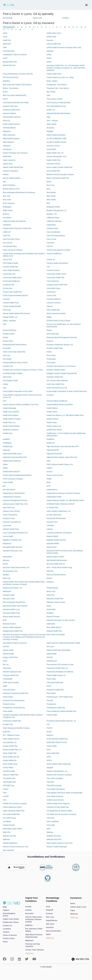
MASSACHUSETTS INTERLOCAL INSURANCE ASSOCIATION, (65, 552)
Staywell (50, 768)
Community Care (9, 274)
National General (9, 624)
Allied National (8, 142)
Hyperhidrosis (52, 920)
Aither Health (51, 124)
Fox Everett (51, 363)
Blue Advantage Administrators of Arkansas (19, 192)
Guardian (50, 395)
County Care (51, 295)
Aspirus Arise (8, 164)
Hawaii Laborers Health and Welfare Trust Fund (21, 405)
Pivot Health (51, 693)
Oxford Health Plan (54, 44)
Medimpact (7, 591)
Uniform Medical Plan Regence (58, 804)
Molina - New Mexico (11, 88)
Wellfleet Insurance (54, 836)
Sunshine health (9, 771)
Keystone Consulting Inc (12, 522)
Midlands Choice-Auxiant (56, 602)
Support (6, 910)
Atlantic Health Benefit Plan (13, 167)
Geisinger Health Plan (55, 377)
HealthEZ (6, 439)
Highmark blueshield (54, 454)
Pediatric (66, 18)
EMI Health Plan (53, 334)
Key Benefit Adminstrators (56, 518)
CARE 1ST (7, 232)
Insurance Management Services (15, 500)
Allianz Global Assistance (56, 135)
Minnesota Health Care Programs (15, 606)
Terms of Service (10, 935)
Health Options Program (12, 419)
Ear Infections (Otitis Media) (34, 930)
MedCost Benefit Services (56, 575)
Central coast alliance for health (58, 250)
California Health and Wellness (14, 221)
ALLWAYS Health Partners (56, 142)
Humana (50, 40)
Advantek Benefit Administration (58, 113)
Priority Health (52, 715)
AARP (5, 58)
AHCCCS (6, 121)
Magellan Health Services (56, 540)
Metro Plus (51, 595)
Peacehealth (8, 679)
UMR (5, 47)
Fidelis (49, 352)
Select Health (52, 746)
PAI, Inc (6, 665)
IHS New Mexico (9, 490)
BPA (48, 203)
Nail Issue (50, 924)
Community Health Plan (55, 278)
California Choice (53, 218)
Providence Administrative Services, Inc (61, 721)
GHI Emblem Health (10, 381)
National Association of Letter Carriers (61, 620)
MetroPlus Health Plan (55, 599)
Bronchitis (30, 914)
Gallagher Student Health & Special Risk (62, 373)
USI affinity (7, 821)
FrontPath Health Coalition (13, 373)
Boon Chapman (9, 203)
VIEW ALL (30, 953)
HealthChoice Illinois (54, 430)
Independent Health (54, 497)
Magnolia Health (53, 543)
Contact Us (7, 925)
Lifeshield (50, 526)
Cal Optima (7, 218)
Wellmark (6, 839)
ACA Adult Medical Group (56, 106)
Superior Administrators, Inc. (57, 771)
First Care (7, 355)
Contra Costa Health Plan (12, 292)
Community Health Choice (56, 274)
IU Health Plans (52, 508)
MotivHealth (51, 609)
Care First (7, 236)
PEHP (49, 686)
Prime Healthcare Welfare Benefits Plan (61, 711)
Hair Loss (50, 917)
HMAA (5, 464)
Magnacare (7, 543)
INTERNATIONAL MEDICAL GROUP (60, 504)
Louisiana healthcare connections (59, 533)
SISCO (49, 760)
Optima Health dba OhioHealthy (58, 650)
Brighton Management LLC (57, 210)
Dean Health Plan (53, 310)
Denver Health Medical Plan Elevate (16, 313)
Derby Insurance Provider (56, 313)
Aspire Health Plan (54, 160)
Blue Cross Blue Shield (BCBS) (15, 95)
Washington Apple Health (12, 829)
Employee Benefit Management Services (62, 337)
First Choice (51, 355)
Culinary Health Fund (11, 303)
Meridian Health (9, 595)
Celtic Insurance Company (13, 250)
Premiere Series (9, 704)
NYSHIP (6, 647)
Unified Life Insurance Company (15, 804)
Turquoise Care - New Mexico (58, 88)
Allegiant (50, 131)
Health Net (7, 40)
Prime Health (8, 711)
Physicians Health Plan (55, 690)
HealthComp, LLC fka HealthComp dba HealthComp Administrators (66, 434)
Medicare (50, 51)
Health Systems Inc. (54, 426)
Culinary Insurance (54, 303)
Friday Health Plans (54, 74)
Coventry (6, 299)
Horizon (49, 472)
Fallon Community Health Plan (14, 352)
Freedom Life (8, 366)
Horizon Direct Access (55, 475)
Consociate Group (53, 288)
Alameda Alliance (9, 128)
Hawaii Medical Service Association (60, 405)
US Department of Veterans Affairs (59, 811)
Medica (49, 578)
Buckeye (6, 214)
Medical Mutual (52, 588)
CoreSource (51, 292)
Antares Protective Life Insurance (15, 153)
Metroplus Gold (9, 599)
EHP (5, 324)
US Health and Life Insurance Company (61, 814)
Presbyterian (51, 704)
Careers (6, 932)
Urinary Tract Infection (35, 950)
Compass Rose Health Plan (57, 285)
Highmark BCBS (53, 450)
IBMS (49, 482)
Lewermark (7, 526)
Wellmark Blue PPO (54, 839)
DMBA (49, 317)
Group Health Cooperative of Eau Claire (18, 391)
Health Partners (52, 419)
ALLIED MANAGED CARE (57, 139)
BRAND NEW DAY (10, 62)
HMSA (5, 468)
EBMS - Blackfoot (9, 321)
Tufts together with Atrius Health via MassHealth (64, 793)
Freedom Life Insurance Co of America (61, 366)
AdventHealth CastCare (12, 117)
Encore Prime (8, 341)
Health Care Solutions (11, 412)
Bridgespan (7, 207)
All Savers (50, 128)
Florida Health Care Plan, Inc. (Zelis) (60, 77)
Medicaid (50, 582)
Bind (48, 189)
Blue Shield (51, 92)
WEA (49, 829)
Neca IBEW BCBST (54, 627)
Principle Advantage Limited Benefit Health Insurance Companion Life (23, 716)
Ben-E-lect (50, 185)
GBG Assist (7, 377)
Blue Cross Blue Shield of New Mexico (17, 85)
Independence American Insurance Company (63, 493)
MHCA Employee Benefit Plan (14, 602)
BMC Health (51, 200)
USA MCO (50, 818)
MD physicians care (10, 571)
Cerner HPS (7, 260)
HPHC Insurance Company (13, 479)
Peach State (51, 679)
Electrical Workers (10, 330)
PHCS (5, 92)
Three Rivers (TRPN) (54, 99)
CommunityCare (53, 281)
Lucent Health (8, 536)
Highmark (6, 450)
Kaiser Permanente (10, 515)
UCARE (6, 796)
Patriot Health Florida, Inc (56, 675)
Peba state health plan (55, 682)
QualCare (6, 732)
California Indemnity (54, 221)
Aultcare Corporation (11, 171)
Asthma (29, 910)
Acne (48, 907)
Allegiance (7, 131)
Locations (7, 929)
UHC (5, 800)
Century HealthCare (54, 254)
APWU (49, 58)
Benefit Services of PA (11, 189)
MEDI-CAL (7, 578)
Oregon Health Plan (10, 657)
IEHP (49, 486)
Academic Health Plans (12, 110)
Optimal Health (8, 654)
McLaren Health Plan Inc (56, 564)
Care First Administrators (56, 236)
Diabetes (29, 925)
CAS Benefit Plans (10, 246)
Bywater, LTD (52, 214)
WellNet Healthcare (10, 843)
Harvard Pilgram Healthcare (57, 401)
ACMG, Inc (51, 110)
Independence (52, 490)
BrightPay (7, 81)
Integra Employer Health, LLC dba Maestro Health (65, 500)
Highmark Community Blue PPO (15, 457)
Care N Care (51, 239)
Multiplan (50, 613)
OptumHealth (52, 654)
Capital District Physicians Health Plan (17, 228)
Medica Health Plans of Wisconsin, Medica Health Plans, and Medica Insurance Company (24, 583)
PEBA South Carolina (11, 682)
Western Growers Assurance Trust (16, 847)
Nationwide (51, 624)
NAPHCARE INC (9, 65)
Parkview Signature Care (12, 672)
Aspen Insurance (9, 160)
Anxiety (28, 907)
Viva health (51, 825)
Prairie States (8, 697)
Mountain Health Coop (11, 613)
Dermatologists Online (9, 915)
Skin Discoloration (54, 931)
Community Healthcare (11, 281)
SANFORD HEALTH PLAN (57, 742)
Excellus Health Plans (55, 348)
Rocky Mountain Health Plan (57, 739)
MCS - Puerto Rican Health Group (59, 567)
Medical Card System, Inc (12, 588)
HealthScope (8, 446)
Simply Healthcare (10, 760)
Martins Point (52, 547)
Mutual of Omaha (53, 617)
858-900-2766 (80, 959)
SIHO (49, 757)
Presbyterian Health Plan (56, 708)
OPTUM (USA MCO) (11, 77)
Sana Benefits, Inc (10, 742)
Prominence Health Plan (12, 721)
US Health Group (9, 818)
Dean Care (7, 310)
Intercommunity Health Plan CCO (15, 504)
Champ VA (51, 260)
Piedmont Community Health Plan (15, 693)
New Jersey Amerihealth (56, 635)
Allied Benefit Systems (11, 139)
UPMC (49, 55)
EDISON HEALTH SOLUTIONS (58, 321)
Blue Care (7, 196)
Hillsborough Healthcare (12, 461)
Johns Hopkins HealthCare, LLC (59, 511)
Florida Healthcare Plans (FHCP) (15, 363)
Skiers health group (10, 764)
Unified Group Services (55, 800)
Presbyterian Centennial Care (14, 708)
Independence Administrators (14, 493)
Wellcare (50, 832)
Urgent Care (37, 18)
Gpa (4, 388)
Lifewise (50, 529)
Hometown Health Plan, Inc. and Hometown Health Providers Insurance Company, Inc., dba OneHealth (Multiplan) (66, 68)
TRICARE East (8, 786)
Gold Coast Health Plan (55, 384)
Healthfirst (50, 439)
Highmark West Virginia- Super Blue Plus (62, 457)
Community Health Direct (12, 278)
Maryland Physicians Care (13, 551)
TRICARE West (9, 51)
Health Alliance (52, 408)
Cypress (50, 306)
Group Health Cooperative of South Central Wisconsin (67, 391)
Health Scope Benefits (11, 426)
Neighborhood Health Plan (13, 631)
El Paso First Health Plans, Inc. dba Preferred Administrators (63, 325)
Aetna (5, 33)
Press (5, 942)
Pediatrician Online (11, 922)
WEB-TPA (7, 832)
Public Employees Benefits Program (16, 728)
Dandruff (50, 910)
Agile (48, 117)
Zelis (48, 95)
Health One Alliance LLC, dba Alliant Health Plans (65, 415)
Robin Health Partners (11, 739)
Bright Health (8, 210)
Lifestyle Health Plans (11, 529)
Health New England (11, 415)
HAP (5, 401)
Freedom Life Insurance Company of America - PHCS (23, 370)
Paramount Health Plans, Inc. (57, 668)
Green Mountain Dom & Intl (57, 388)
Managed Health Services (12, 547)
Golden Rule (51, 37)
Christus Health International (57, 263)
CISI (48, 267)
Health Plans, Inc (9, 422)
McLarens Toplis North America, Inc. (16, 567)
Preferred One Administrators (14, 700)
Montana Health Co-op (11, 609)
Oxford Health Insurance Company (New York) (64, 47)
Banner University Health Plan (58, 178)
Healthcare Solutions (11, 430)
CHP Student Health (10, 263)
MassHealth (7, 557)
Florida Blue (51, 359)
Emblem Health (9, 334)
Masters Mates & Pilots (55, 557)
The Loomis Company (55, 778)
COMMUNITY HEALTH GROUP (15, 55)
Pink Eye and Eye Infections (33, 945)
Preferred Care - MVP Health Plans (60, 697)
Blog (5, 907)
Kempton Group (9, 518)
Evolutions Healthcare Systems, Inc (60, 345)
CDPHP (50, 246)
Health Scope (52, 422)
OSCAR (50, 657)
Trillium (6, 789)
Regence (50, 735)
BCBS (49, 182)
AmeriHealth (51, 149)
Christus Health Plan (11, 267)
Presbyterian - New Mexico (57, 85)
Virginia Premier (9, 825)
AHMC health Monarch (11, 124)
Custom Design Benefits (12, 306)
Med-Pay (50, 571)
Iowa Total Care (9, 508)
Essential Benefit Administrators (15, 345)
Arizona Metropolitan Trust (56, 156)
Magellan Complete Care (12, 540)
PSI (48, 724)
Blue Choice (51, 196)
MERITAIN (7, 44)
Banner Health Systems (12, 178)
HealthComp (8, 433)
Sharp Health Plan (10, 753)
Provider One (8, 724)
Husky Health (8, 482)
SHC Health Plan (53, 753)
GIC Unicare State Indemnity (57, 381)
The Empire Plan (9, 778)
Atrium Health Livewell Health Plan (59, 167)
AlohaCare (7, 146)
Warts (48, 934)
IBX (4, 486)
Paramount (7, 668)
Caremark (50, 243)
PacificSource (52, 661)
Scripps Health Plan (10, 746)
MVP (5, 620)
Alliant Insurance (9, 135)
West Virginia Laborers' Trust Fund (59, 843)
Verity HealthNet (53, 821)
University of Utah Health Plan (58, 807)
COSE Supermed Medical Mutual (15, 295)
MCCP (5, 564)
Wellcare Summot (9, 836)
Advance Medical (9, 113)
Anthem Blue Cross (54, 33)
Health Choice (52, 412)
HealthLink (51, 443)
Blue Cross (7, 200)
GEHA (49, 62)
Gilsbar (6, 384)
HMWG (49, 468)
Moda (49, 606)
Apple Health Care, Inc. (55, 153)
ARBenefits (7, 156)
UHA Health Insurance (55, 796)
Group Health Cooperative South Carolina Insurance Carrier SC (22, 396)
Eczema (49, 914)
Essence (50, 341)
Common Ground (53, 270)
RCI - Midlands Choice (11, 735)
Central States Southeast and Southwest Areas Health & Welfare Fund (24, 255)
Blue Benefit (51, 192)
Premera (50, 700)
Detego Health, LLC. (10, 317)
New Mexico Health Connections (15, 643)
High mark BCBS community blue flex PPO (63, 446)
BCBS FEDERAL (9, 185)
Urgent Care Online (11, 919)
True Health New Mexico (56, 789)
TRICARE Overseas (54, 786)
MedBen (6, 575)
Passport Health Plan (11, 675)
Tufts (5, 793)
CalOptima (7, 225)
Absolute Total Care (10, 106)
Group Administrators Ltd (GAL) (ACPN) (18, 74)
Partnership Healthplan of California (60, 672)
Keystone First (52, 522)
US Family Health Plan (11, 814)
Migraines (29, 940)
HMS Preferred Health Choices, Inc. (60, 464)
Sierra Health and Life (11, 757)
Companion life (8, 285)
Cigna (5, 37)
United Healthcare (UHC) (12, 807)
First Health (7, 359)
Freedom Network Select (56, 370)
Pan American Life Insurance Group (60, 665)
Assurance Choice (53, 164)
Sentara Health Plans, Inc (12, 750)
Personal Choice (9, 690)
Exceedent (7, 348)
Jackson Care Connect (11, 511)
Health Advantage (10, 408)
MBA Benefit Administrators (57, 560)
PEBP (5, 686)
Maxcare (6, 560)
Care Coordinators (53, 232)
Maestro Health (52, 536)
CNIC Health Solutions (11, 270)
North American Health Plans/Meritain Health (63, 643)
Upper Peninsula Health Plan (14, 811)
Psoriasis (50, 927)
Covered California (54, 299)
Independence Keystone (12, 497)
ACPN (5, 99)
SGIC (49, 750)
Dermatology (8, 18)
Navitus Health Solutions (12, 627)
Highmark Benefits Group (12, 454)
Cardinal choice (52, 228)
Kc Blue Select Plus (54, 515)
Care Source (8, 243)
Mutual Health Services (11, 617)
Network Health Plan (54, 631)
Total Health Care (9, 782)
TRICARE (50, 782)
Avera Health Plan (53, 171)
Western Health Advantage (57, 847)
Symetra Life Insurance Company (59, 775)
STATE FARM (8, 768)
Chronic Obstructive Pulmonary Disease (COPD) (34, 919)
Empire (6, 337)
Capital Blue (51, 225)
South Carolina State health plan (59, 764)
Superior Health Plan (11, 775)
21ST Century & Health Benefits (58, 103)
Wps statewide (8, 850)
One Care (50, 647)
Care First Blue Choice (11, 239)
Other (5, 661)
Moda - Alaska (52, 81)
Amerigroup (7, 149)
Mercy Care (51, 591)
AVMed (6, 174)
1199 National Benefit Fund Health (16, 103)
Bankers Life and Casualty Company (60, 174)
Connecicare (8, 288)
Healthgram (7, 443)
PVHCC (50, 728)
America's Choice (53, 146)
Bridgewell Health (53, 207)
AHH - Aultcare (52, 121)
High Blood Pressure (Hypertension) (34, 936)
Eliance (49, 330)
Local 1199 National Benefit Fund (15, 533)
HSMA (49, 479)
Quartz (49, 732)
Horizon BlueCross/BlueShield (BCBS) (17, 475)
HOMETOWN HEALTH (11, 472)
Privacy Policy (9, 938)
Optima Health (8, 650)
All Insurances (9, 27)
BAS (5, 182)
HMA (48, 461)
